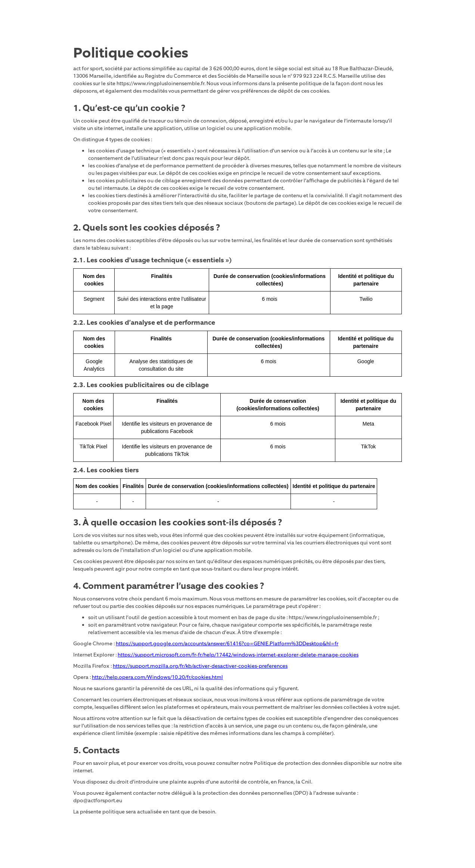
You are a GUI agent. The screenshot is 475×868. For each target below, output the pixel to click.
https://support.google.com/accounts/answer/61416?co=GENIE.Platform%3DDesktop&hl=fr (227, 644)
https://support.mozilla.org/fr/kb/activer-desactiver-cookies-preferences (200, 666)
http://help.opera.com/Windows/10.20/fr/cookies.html (157, 677)
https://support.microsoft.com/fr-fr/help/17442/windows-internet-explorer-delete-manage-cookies (238, 655)
